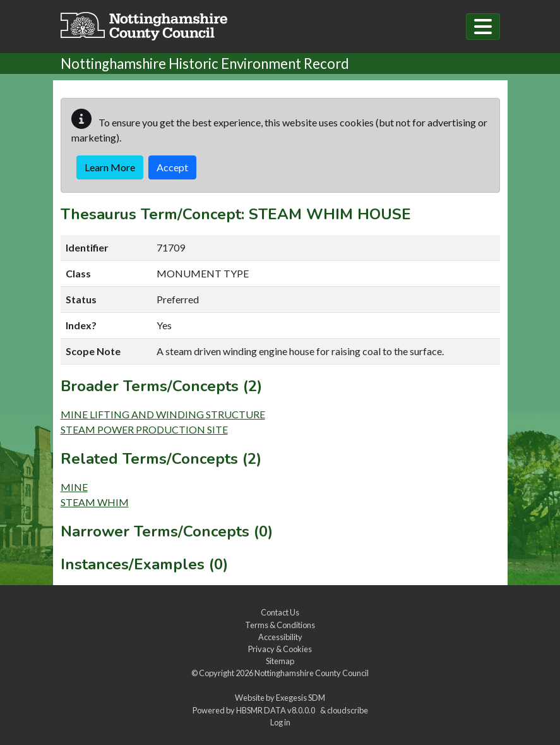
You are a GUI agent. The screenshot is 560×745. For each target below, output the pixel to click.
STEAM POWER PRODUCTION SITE (144, 429)
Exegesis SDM (301, 698)
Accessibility (280, 637)
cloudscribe (348, 710)
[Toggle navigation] (483, 27)
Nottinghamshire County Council (312, 673)
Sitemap (280, 661)
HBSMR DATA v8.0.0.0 (277, 710)
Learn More (110, 167)
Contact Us (280, 612)
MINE (74, 487)
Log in (280, 722)
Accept (172, 167)
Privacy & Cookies (280, 649)
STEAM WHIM (95, 502)
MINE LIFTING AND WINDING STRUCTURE (163, 414)
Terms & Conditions (280, 625)
